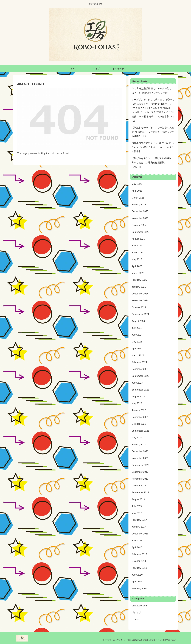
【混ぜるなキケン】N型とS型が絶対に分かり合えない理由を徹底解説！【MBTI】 (152, 163)
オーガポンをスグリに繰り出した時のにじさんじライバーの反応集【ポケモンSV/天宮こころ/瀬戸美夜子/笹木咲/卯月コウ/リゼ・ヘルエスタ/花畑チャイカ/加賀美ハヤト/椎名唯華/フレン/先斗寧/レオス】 (153, 110)
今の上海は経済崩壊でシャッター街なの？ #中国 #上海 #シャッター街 (152, 91)
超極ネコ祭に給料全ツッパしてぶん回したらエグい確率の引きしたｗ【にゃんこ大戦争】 (153, 147)
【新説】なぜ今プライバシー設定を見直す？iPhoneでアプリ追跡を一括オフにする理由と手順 (153, 132)
